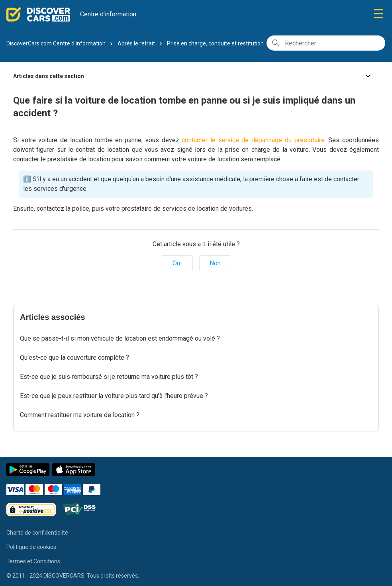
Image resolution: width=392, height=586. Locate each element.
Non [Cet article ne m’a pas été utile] (215, 263)
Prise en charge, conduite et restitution (215, 43)
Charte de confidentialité (37, 533)
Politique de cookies (31, 547)
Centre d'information (108, 14)
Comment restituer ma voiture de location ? (80, 415)
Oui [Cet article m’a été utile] (177, 263)
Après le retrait (136, 43)
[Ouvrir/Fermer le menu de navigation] (378, 14)
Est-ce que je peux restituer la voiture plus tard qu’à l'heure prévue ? (114, 396)
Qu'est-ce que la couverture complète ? (74, 358)
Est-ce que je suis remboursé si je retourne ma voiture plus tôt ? (109, 377)
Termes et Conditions (33, 561)
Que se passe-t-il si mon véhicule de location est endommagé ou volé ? (120, 338)
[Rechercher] (326, 43)
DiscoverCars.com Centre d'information (56, 43)
